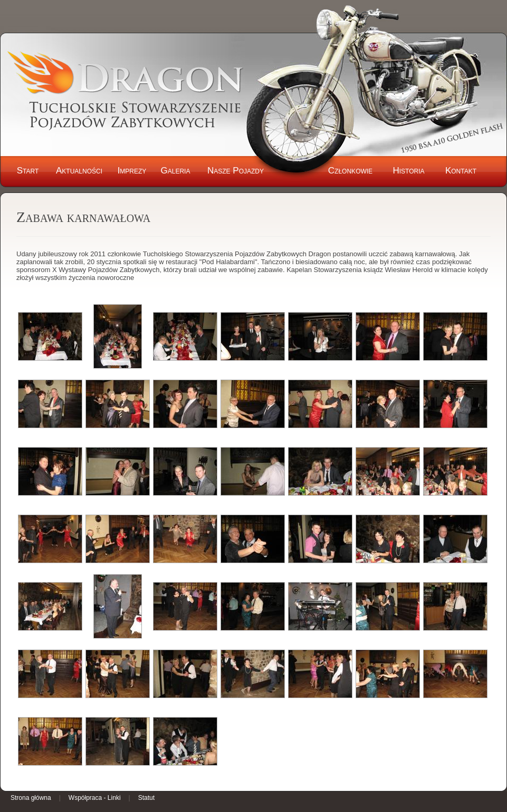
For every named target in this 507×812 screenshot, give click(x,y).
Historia (408, 171)
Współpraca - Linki (95, 798)
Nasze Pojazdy (236, 171)
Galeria (176, 171)
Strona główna (31, 798)
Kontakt (461, 171)
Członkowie (350, 171)
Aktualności (79, 171)
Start (28, 171)
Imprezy (132, 171)
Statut (146, 798)
